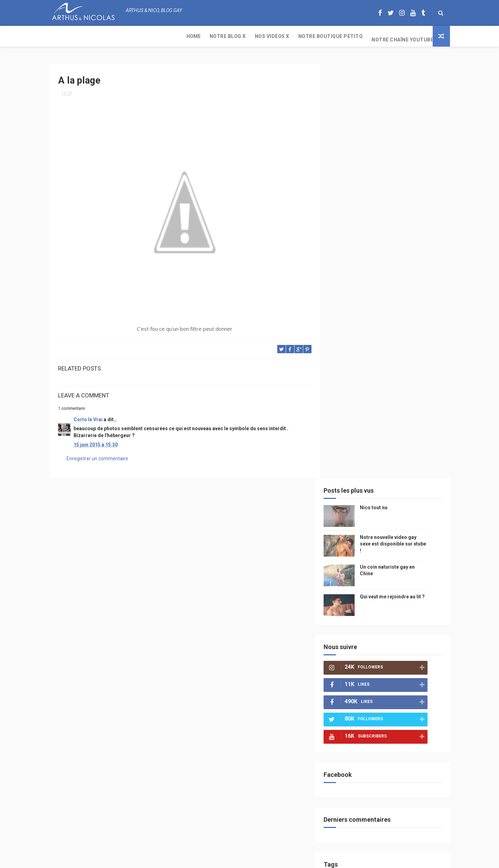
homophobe (350, 671)
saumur (420, 514)
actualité (348, 551)
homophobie (379, 551)
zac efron (348, 587)
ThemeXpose (237, 859)
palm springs (417, 563)
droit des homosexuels (362, 599)
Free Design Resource (277, 859)
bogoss (382, 575)
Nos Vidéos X (140, 36)
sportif (409, 551)
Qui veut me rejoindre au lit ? (403, 179)
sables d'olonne (355, 659)
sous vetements (380, 490)
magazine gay (352, 538)
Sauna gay (348, 683)
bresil (344, 623)
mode (418, 466)
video (343, 514)
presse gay (389, 647)
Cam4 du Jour (352, 575)
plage (386, 659)
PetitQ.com (412, 659)
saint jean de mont (391, 671)
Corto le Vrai (88, 417)
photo (397, 466)
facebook (405, 599)
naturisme (398, 623)
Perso (344, 466)
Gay (409, 490)
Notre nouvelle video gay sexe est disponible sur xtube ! (404, 126)
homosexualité (353, 647)
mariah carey (351, 611)
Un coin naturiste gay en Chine (392, 821)
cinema (387, 635)
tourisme (384, 538)
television (375, 526)
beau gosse (370, 466)
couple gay (349, 563)
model (364, 514)
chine (414, 502)
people (392, 502)
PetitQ (344, 478)
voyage (423, 611)
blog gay (376, 587)
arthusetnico (398, 478)
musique (346, 490)
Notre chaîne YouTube (270, 36)
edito (400, 526)
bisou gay (369, 623)
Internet (347, 526)
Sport (408, 538)
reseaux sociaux (391, 611)
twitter (407, 575)
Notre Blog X (95, 36)
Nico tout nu (384, 90)
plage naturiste (354, 635)
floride (367, 478)
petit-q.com (391, 514)
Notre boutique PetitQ (198, 36)
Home (61, 36)
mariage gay (382, 563)
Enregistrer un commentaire (97, 456)
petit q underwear (357, 502)
